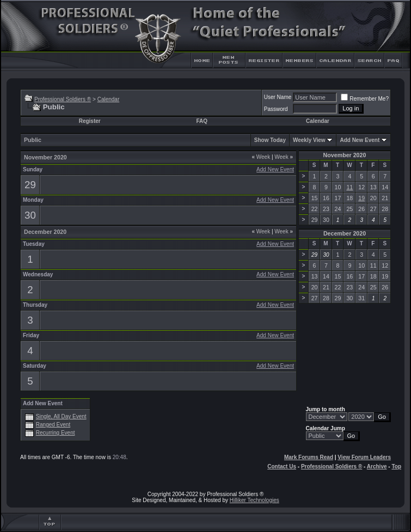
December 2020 (345, 233)
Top (396, 466)
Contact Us (282, 466)
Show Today (270, 140)
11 (349, 187)
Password (276, 109)
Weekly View (309, 140)
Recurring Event (56, 433)
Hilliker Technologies (254, 500)
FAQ (202, 121)
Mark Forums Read (309, 457)
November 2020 (345, 155)
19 (361, 198)
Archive (377, 466)
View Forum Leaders (364, 457)
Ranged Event (53, 425)
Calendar (109, 99)
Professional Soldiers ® (63, 99)
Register (90, 121)
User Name (278, 97)
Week (261, 157)
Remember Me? (365, 99)
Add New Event (360, 140)
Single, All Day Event (61, 416)
